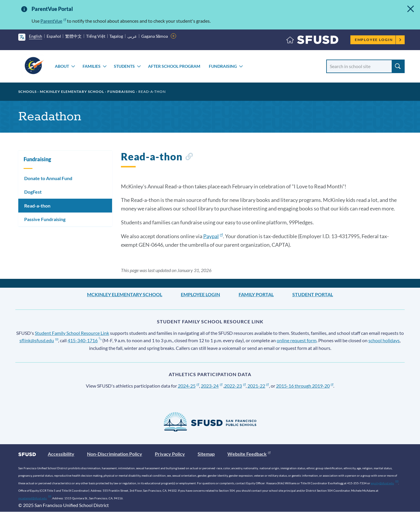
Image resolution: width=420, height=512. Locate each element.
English (36, 36)
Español (54, 36)
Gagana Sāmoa (155, 36)
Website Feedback (249, 454)
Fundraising (223, 66)
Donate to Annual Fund (48, 178)
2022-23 (235, 386)
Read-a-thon (37, 206)
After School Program (174, 66)
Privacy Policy (170, 454)
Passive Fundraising (45, 219)
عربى (132, 36)
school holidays (384, 340)
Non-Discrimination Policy (115, 454)
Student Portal (313, 294)
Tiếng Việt (96, 36)
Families (92, 66)
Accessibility (61, 454)
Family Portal (256, 294)
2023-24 (212, 386)
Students (124, 66)
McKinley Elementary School (72, 92)
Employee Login (378, 40)
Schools (27, 92)
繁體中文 (73, 36)
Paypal (213, 236)
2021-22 (258, 386)
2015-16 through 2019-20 (305, 386)
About (62, 66)
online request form (297, 340)
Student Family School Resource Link (72, 333)
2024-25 (189, 386)
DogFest (33, 192)
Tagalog (116, 36)
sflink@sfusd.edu (39, 340)
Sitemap (206, 454)
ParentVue (53, 21)
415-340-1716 (85, 340)
